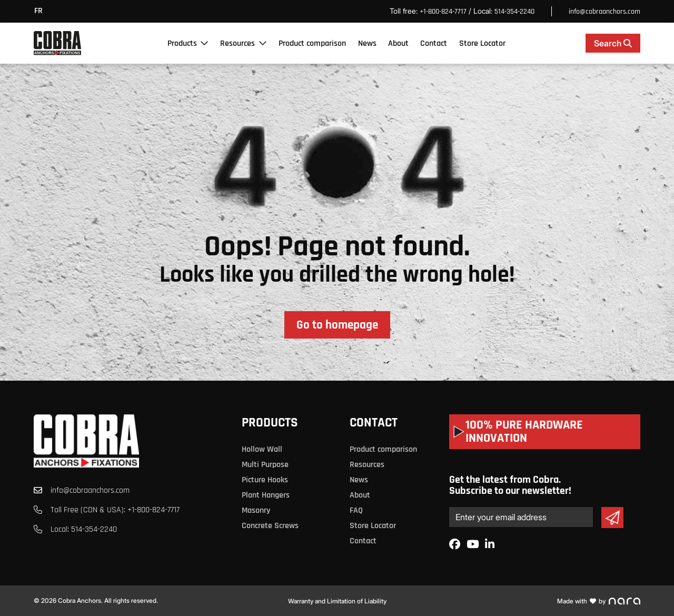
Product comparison (312, 43)
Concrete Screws (270, 526)
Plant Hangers (266, 495)
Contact (434, 43)
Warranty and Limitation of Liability (337, 601)
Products (182, 43)
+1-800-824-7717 (443, 12)
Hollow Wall (262, 449)
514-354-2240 (514, 12)
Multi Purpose (265, 465)
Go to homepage (337, 325)
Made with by (599, 601)
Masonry (256, 510)
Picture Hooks (265, 480)
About (398, 43)
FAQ (356, 510)
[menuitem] (41, 11)
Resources (237, 43)
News (367, 43)
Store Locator (482, 43)
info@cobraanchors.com (604, 12)
